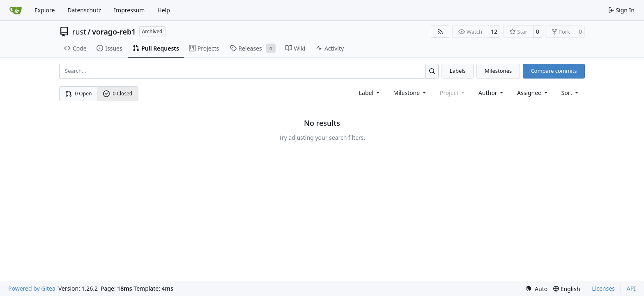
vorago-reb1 (114, 32)
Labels (458, 71)
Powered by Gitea (32, 288)
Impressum (129, 10)
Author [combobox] (491, 93)
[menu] (571, 93)
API (631, 288)
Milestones (498, 71)
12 (494, 31)
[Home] (16, 10)
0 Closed (118, 94)
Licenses (603, 288)
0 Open (79, 94)
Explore (45, 10)
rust (79, 32)
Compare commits (554, 71)
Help (164, 10)
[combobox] (370, 93)
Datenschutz (84, 10)
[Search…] (432, 71)
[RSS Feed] (440, 32)
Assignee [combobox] (533, 93)
